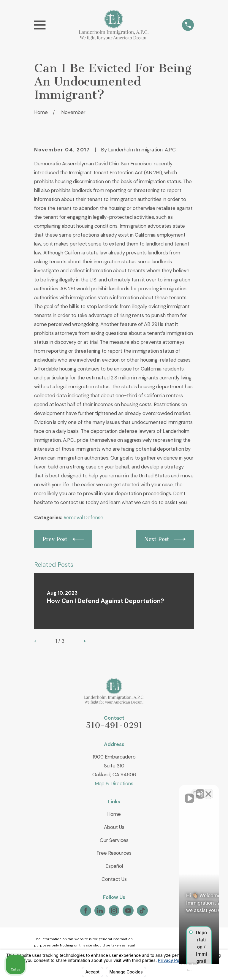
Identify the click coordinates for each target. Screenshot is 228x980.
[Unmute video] (123, 790)
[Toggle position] (196, 790)
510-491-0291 (114, 725)
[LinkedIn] (100, 911)
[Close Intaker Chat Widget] (208, 790)
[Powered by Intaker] (178, 968)
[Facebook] (86, 911)
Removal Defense (83, 517)
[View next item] (78, 641)
